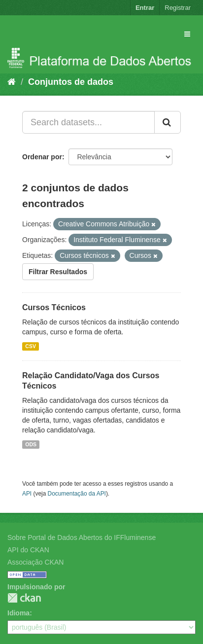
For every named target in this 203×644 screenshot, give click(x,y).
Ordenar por (42, 157)
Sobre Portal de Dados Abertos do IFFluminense (82, 537)
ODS (31, 444)
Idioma (18, 613)
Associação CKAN (35, 562)
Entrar (145, 8)
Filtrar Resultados (58, 272)
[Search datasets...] (88, 122)
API (27, 494)
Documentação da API (77, 494)
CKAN (24, 598)
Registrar (178, 8)
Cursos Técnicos (54, 307)
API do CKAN (28, 550)
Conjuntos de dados (71, 82)
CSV (31, 346)
